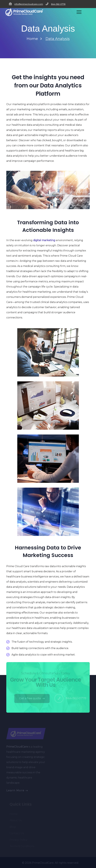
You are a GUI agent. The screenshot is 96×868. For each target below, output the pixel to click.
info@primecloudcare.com (29, 4)
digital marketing (44, 240)
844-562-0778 (58, 4)
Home (32, 39)
